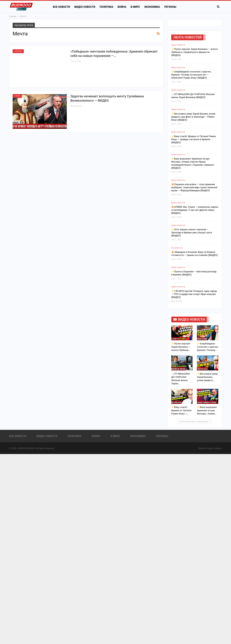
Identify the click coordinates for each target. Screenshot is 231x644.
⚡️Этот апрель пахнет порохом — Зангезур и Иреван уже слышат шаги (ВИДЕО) (192, 233)
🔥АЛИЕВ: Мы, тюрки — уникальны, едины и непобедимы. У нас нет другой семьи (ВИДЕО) (195, 210)
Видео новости (85, 7)
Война (122, 7)
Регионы (170, 7)
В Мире (135, 7)
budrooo (218, 448)
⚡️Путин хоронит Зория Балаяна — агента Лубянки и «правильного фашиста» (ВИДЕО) (194, 52)
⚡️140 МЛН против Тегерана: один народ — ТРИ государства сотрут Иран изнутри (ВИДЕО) (194, 294)
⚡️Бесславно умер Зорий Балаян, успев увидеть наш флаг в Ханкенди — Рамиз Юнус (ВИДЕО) (193, 117)
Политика (106, 7)
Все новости (61, 7)
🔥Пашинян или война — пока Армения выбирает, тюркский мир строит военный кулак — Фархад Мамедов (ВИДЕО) (194, 187)
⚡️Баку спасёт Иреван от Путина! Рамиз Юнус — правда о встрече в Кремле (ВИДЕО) (194, 139)
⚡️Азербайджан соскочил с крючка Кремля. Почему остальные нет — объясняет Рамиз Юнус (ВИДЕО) (191, 75)
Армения (18, 51)
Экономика (152, 7)
